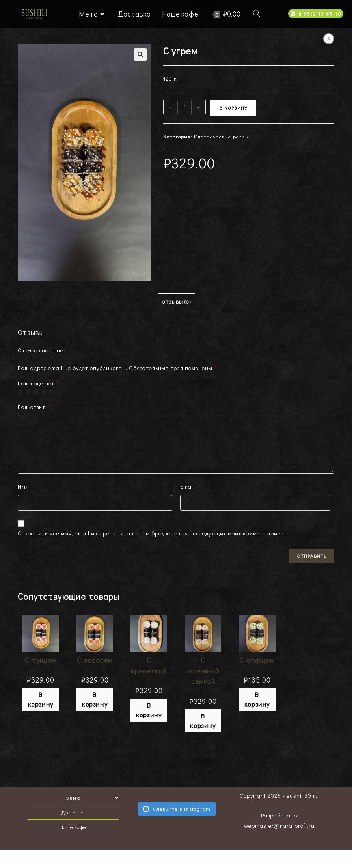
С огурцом (257, 660)
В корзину (233, 108)
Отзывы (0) (176, 302)
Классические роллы (222, 136)
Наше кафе (73, 827)
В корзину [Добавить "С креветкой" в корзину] (149, 710)
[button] (316, 14)
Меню (92, 798)
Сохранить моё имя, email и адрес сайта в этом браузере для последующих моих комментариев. (151, 533)
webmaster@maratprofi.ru (279, 826)
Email (190, 487)
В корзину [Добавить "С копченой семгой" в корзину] (203, 721)
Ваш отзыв (34, 407)
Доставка (73, 812)
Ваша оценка (38, 383)
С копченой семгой (203, 671)
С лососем (95, 660)
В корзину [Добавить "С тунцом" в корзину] (41, 699)
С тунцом (41, 660)
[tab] (176, 302)
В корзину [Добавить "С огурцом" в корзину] (257, 699)
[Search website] (257, 14)
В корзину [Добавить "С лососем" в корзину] (95, 699)
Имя (26, 487)
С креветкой (149, 665)
